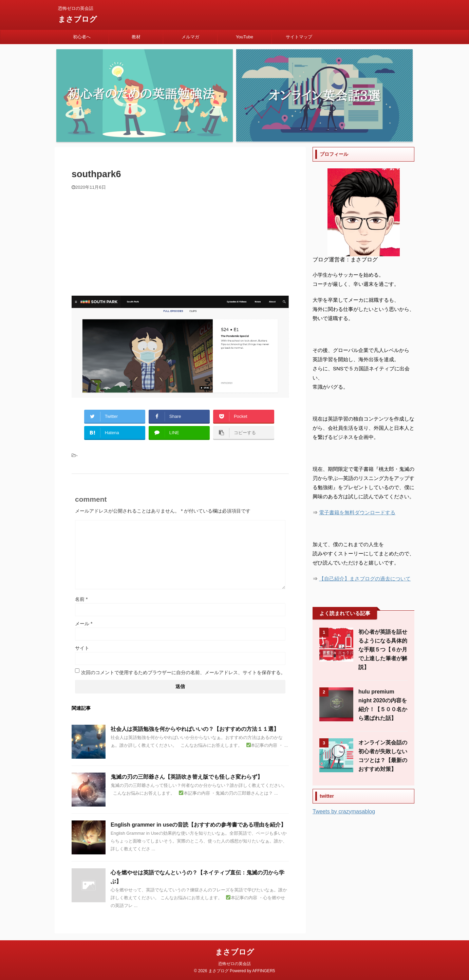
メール (84, 624)
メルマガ (190, 37)
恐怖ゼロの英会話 (234, 964)
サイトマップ (299, 37)
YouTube (245, 37)
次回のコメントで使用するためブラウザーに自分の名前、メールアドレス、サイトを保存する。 (183, 672)
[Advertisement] (180, 241)
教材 (136, 37)
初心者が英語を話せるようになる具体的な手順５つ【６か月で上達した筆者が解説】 (383, 650)
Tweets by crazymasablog (344, 811)
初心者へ (82, 37)
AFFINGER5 (264, 971)
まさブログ (78, 19)
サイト (82, 648)
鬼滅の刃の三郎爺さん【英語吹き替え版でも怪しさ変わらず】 (187, 777)
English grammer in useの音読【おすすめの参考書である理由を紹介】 (198, 825)
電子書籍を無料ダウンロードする (357, 512)
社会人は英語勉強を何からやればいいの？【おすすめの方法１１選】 (195, 729)
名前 (81, 599)
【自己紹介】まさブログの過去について (365, 579)
